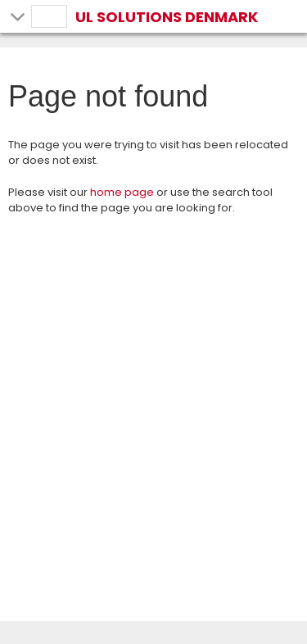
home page (122, 192)
